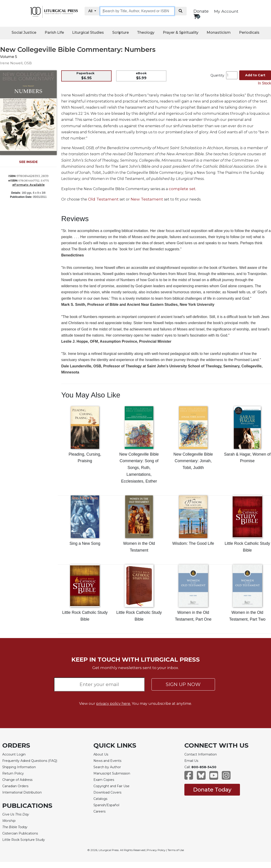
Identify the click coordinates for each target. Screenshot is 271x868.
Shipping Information (19, 767)
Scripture (121, 32)
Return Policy (13, 773)
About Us (101, 754)
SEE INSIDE (28, 162)
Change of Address (17, 780)
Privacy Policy (156, 850)
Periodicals (249, 32)
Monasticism (219, 32)
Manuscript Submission (112, 773)
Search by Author (107, 767)
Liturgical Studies (88, 32)
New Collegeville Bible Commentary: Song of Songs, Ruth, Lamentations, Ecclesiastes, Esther (139, 468)
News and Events (107, 761)
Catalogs (100, 799)
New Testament (147, 199)
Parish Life (54, 32)
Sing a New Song (85, 543)
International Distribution (22, 792)
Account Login (14, 754)
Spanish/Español (106, 805)
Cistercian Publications (20, 833)
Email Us (191, 761)
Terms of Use (176, 850)
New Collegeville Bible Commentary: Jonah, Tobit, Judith (193, 461)
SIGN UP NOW (183, 684)
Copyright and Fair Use (111, 786)
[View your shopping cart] (196, 16)
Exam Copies (104, 780)
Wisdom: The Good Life (193, 543)
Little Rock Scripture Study (24, 840)
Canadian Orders (15, 786)
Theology (146, 32)
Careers (99, 811)
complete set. (182, 189)
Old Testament (103, 199)
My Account (226, 11)
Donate (201, 11)
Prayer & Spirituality (181, 32)
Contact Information (201, 754)
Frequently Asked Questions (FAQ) (30, 761)
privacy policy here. (114, 704)
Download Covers (107, 792)
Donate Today (212, 790)
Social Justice (24, 32)
